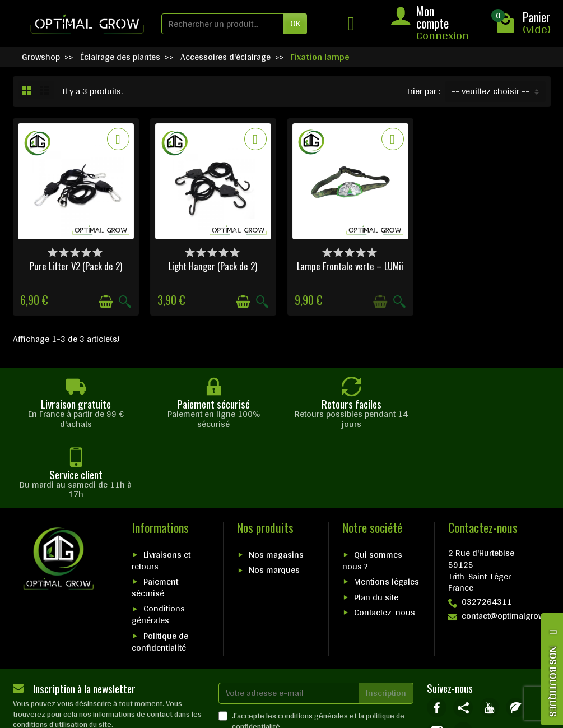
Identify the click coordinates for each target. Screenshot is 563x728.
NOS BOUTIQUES (553, 681)
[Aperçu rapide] (125, 302)
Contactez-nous (385, 542)
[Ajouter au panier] (106, 302)
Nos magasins (276, 484)
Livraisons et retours (161, 490)
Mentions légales (387, 511)
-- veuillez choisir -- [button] (490, 91)
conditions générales (313, 646)
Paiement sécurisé (155, 517)
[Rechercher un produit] (222, 24)
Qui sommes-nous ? (374, 490)
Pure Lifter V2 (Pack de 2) (76, 266)
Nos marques (274, 500)
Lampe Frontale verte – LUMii (350, 266)
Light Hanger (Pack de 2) (213, 266)
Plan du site (376, 527)
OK (295, 23)
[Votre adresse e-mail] (289, 623)
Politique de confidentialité (160, 571)
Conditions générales (158, 544)
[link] (437, 637)
